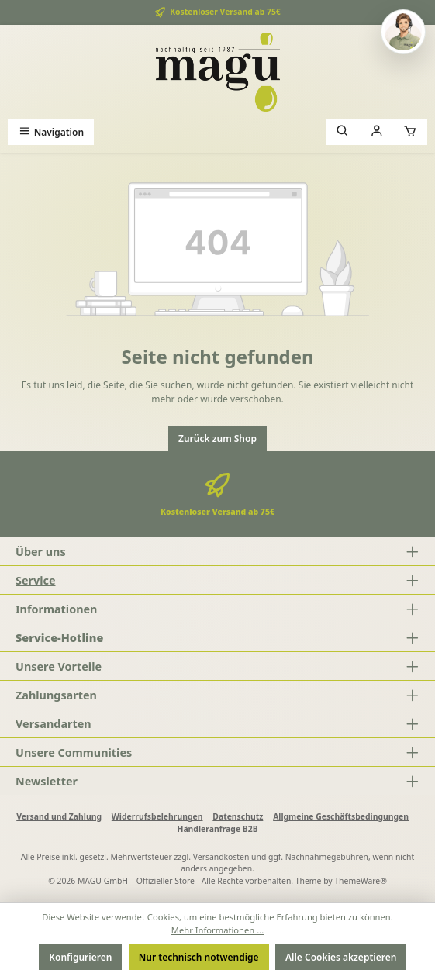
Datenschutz (238, 816)
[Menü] (51, 132)
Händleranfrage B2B (217, 829)
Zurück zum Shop (217, 438)
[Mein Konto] (377, 132)
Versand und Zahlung (59, 816)
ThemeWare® (361, 881)
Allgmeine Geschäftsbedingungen (341, 816)
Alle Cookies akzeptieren (341, 957)
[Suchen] (343, 132)
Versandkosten (221, 857)
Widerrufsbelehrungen (157, 816)
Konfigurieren (80, 957)
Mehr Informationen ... (217, 930)
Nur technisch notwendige (199, 957)
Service (36, 580)
